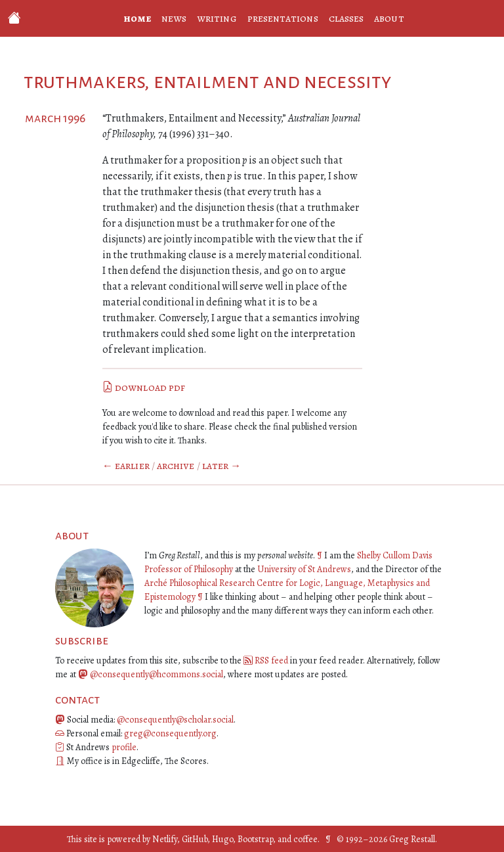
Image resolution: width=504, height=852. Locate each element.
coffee (305, 839)
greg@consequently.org (170, 733)
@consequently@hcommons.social (157, 674)
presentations (283, 18)
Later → (222, 466)
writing (217, 18)
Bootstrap (255, 839)
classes (346, 18)
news (174, 18)
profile (124, 747)
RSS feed (271, 661)
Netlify (165, 839)
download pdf (144, 388)
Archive (176, 466)
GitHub (195, 839)
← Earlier (126, 466)
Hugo (222, 839)
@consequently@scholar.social (175, 720)
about (389, 18)
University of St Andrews (304, 569)
